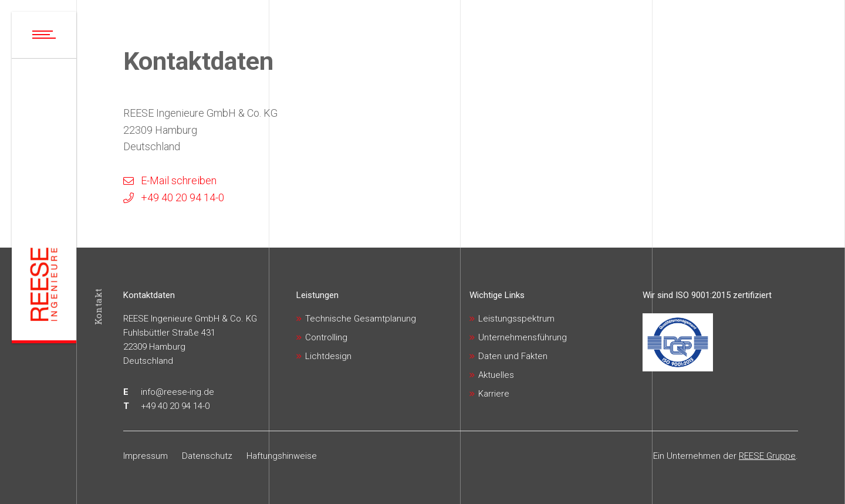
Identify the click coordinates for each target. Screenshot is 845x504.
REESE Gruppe (767, 456)
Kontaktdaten (149, 295)
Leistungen (317, 295)
